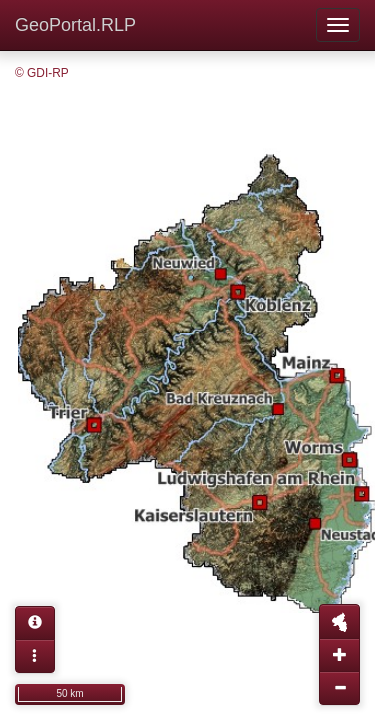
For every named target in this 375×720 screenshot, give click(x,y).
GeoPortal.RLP (75, 25)
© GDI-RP (42, 73)
